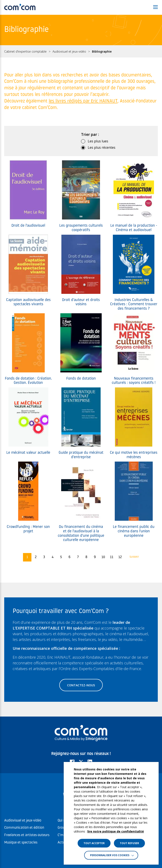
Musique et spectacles (21, 843)
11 (112, 557)
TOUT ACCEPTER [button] (94, 843)
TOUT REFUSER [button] (129, 843)
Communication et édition (24, 828)
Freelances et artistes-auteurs (27, 835)
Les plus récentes (102, 147)
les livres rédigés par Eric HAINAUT (83, 101)
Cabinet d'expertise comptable (25, 52)
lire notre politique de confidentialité (116, 831)
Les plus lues (98, 141)
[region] (81, 51)
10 (103, 557)
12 (120, 557)
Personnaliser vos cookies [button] (110, 855)
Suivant (134, 557)
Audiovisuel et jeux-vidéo (69, 52)
